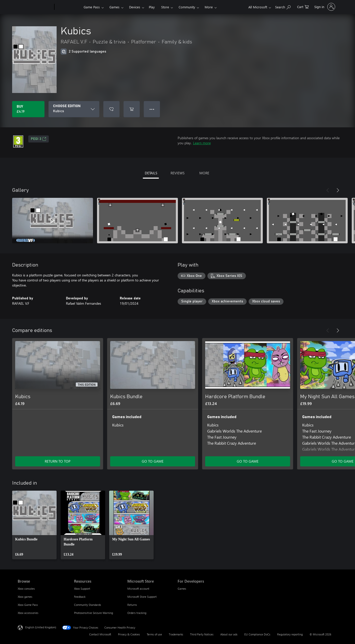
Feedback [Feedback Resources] (80, 597)
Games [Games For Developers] (182, 589)
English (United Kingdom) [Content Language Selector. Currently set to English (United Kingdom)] (41, 627)
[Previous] (328, 190)
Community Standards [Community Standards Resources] (88, 605)
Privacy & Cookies (129, 634)
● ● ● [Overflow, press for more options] (152, 109)
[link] (34, 525)
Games (114, 7)
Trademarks (176, 634)
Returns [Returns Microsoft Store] (132, 605)
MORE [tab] (204, 173)
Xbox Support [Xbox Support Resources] (82, 589)
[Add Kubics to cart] (132, 109)
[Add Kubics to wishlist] (111, 109)
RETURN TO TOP (58, 461)
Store (165, 7)
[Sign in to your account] (324, 7)
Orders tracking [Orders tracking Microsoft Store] (137, 613)
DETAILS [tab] (151, 173)
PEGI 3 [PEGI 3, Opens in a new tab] (39, 139)
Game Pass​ (92, 7)
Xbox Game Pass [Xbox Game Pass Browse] (28, 605)
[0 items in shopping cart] (303, 6)
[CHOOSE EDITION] (74, 109)
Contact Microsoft (100, 634)
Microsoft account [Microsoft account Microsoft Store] (138, 589)
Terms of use (154, 634)
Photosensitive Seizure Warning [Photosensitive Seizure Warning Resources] (93, 613)
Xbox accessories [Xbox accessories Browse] (28, 613)
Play (152, 7)
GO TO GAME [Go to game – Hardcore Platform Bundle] (248, 461)
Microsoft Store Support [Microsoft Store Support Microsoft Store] (142, 597)
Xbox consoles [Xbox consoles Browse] (26, 589)
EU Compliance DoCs (257, 634)
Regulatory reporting (290, 634)
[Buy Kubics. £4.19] (28, 109)
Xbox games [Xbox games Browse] (25, 597)
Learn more (202, 143)
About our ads (229, 634)
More (209, 7)
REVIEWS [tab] (177, 173)
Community (187, 7)
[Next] (338, 190)
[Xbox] (68, 7)
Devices (135, 7)
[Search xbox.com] (283, 6)
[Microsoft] (35, 7)
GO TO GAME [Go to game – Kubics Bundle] (153, 461)
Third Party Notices (202, 634)
